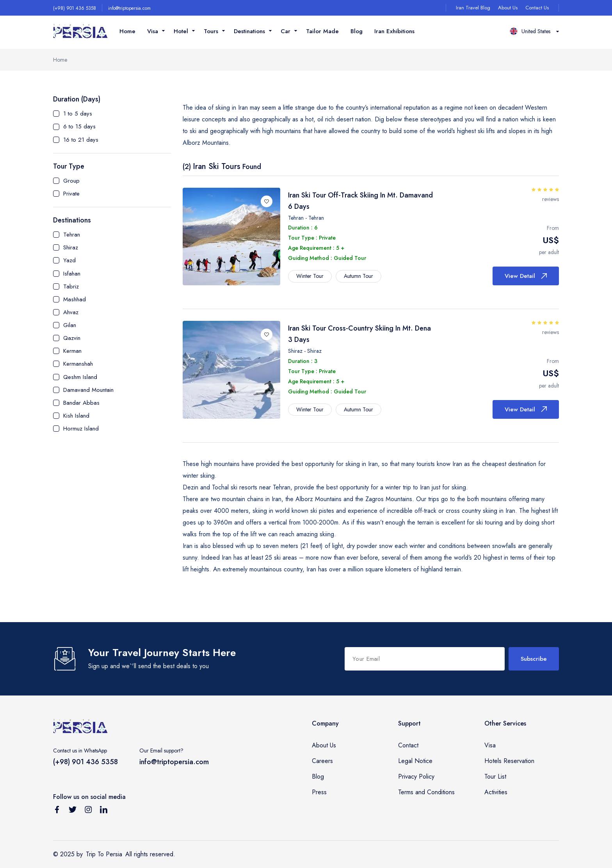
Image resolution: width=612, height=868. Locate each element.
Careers (322, 761)
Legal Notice (415, 761)
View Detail (526, 276)
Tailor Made (322, 31)
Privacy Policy (416, 776)
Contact (408, 745)
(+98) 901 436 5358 (75, 8)
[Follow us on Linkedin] (104, 811)
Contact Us (537, 8)
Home (127, 31)
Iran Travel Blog (473, 8)
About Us (508, 8)
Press (319, 792)
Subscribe (534, 659)
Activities (496, 792)
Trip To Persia (104, 854)
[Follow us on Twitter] (73, 811)
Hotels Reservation (509, 761)
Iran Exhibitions (394, 31)
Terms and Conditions (426, 792)
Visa (490, 745)
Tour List (495, 776)
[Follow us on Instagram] (88, 811)
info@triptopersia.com (129, 8)
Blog (357, 31)
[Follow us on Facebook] (57, 811)
